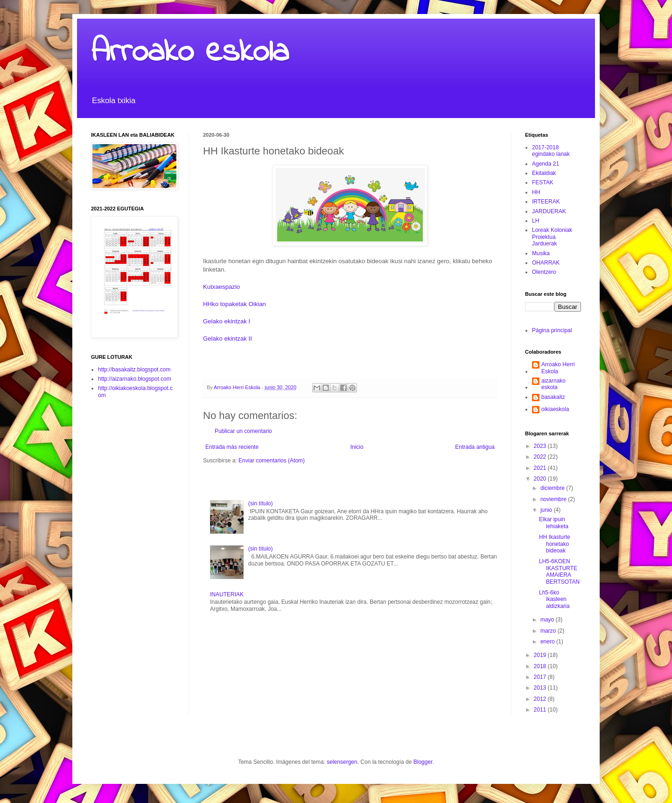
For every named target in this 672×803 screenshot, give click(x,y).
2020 (541, 479)
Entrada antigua (475, 447)
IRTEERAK (546, 202)
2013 (541, 688)
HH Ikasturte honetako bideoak (555, 544)
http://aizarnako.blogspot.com (135, 379)
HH (536, 192)
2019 (541, 655)
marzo (549, 631)
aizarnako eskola (553, 384)
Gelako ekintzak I (227, 321)
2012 (541, 699)
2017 (541, 677)
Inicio (357, 447)
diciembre (553, 488)
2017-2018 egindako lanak (551, 151)
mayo (548, 620)
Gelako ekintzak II (227, 339)
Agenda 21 (546, 164)
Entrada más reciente (232, 447)
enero (548, 642)
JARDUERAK (549, 211)
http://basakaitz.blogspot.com (134, 370)
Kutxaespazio (221, 287)
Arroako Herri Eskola (558, 368)
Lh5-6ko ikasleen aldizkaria (554, 599)
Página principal (552, 330)
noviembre (554, 499)
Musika (541, 253)
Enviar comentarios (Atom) (272, 461)
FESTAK (543, 182)
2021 (541, 468)
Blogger (423, 762)
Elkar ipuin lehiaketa (554, 523)
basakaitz (553, 397)
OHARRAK (546, 263)
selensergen (342, 762)
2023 (541, 446)
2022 (541, 457)
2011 (541, 710)
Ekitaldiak (544, 173)
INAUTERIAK (227, 594)
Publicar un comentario (243, 431)
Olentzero (544, 272)
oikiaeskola (555, 409)
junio (547, 510)
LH (535, 221)
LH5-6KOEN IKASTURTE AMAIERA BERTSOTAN (559, 571)
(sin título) (261, 503)
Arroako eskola (190, 53)
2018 (541, 666)
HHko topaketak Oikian (234, 304)
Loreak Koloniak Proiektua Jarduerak (552, 237)
